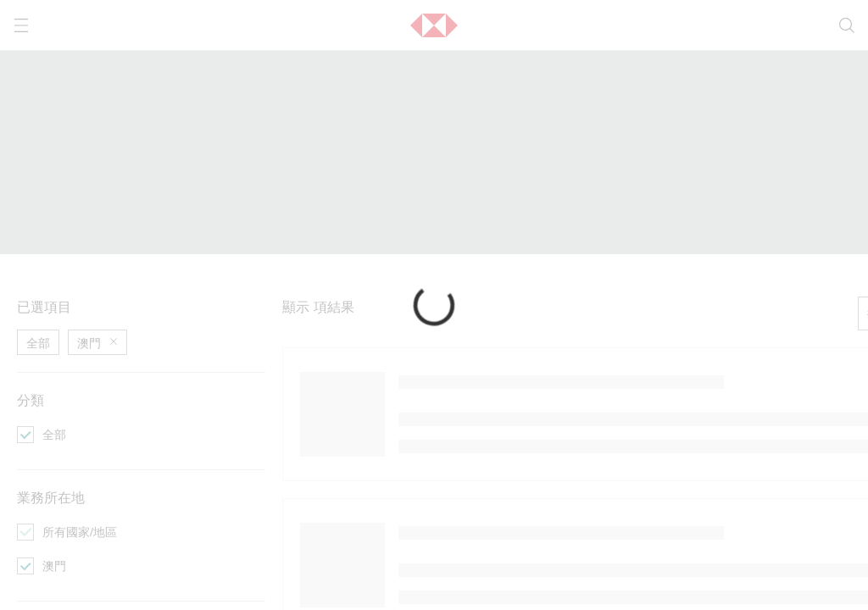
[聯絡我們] (607, 340)
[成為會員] (607, 363)
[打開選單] (21, 25)
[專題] (25, 340)
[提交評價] (227, 363)
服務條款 (147, 485)
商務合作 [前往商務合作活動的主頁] (231, 314)
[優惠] (25, 411)
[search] (847, 25)
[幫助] (595, 411)
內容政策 (200, 544)
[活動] (25, 387)
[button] (434, 25)
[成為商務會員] (239, 387)
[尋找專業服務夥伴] (251, 340)
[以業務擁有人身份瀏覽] (453, 340)
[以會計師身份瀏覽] (441, 363)
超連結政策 (287, 544)
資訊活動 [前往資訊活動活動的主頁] (41, 314)
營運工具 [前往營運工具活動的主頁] (420, 314)
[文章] (25, 363)
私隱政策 (456, 485)
